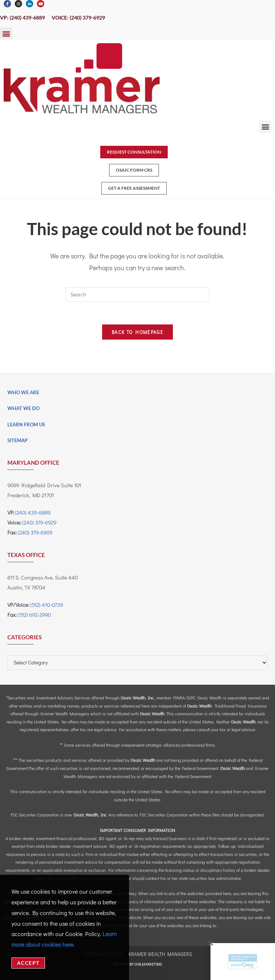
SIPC (191, 698)
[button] (6, 33)
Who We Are (23, 392)
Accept (28, 963)
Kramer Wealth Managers (160, 954)
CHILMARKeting (148, 964)
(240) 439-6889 (33, 512)
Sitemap (18, 440)
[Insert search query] (137, 295)
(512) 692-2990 (34, 615)
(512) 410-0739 (47, 605)
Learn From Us (26, 424)
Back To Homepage (137, 332)
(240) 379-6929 (39, 522)
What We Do (23, 408)
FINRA (179, 698)
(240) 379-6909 (35, 532)
